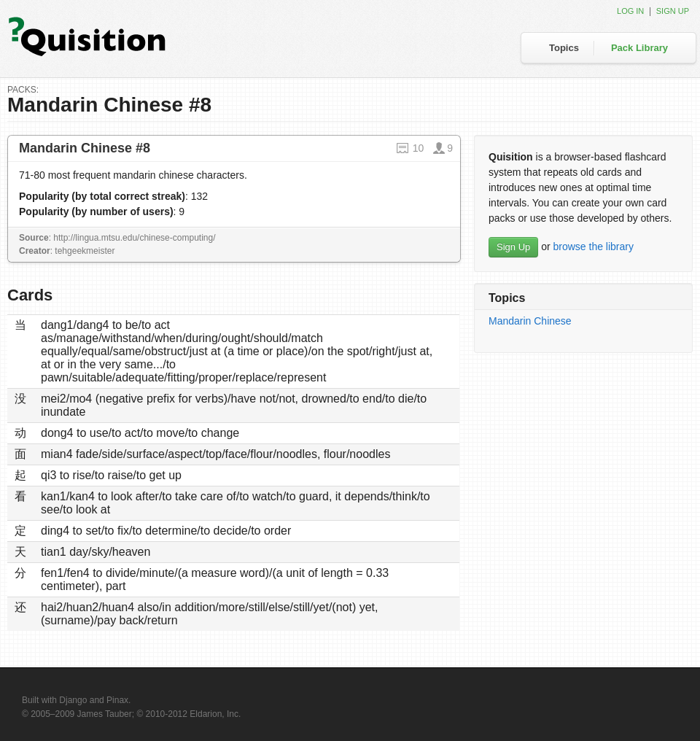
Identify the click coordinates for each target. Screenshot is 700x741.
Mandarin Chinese (530, 321)
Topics (564, 48)
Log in (630, 11)
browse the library (593, 247)
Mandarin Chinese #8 (85, 148)
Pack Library (639, 48)
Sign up (673, 11)
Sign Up (513, 247)
